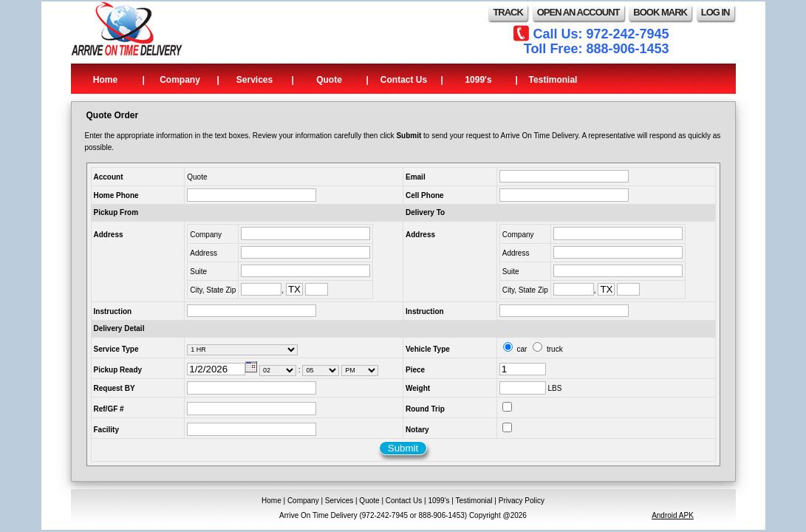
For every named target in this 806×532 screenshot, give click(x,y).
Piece (415, 370)
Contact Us (404, 80)
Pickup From (116, 212)
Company (180, 80)
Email (416, 177)
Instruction (113, 311)
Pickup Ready (118, 370)
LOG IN (716, 12)
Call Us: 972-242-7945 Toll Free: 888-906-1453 (597, 41)
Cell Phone (425, 195)
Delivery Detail (119, 328)
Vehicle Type (428, 349)
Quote (329, 80)
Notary (417, 430)
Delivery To (425, 212)
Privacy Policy (522, 501)
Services (255, 80)
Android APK (673, 515)
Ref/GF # (109, 409)
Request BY (115, 388)
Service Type (116, 349)
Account (109, 177)
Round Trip (425, 409)
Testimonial (553, 80)
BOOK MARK (660, 12)
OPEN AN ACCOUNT (578, 12)
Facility (106, 430)
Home (105, 80)
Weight (418, 388)
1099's (478, 80)
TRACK (508, 12)
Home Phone (116, 195)
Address (109, 235)
